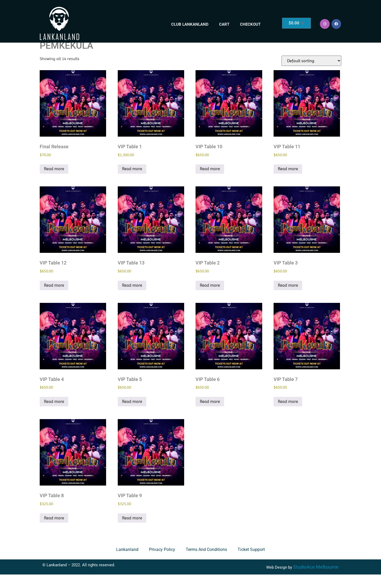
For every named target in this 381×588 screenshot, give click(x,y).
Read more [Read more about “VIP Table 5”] (132, 415)
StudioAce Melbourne (316, 580)
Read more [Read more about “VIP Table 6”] (210, 415)
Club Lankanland (190, 24)
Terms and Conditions (206, 563)
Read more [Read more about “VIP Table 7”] (288, 415)
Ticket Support (251, 563)
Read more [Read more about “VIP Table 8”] (54, 531)
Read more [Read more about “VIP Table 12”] (54, 299)
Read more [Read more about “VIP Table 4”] (54, 415)
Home (46, 46)
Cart (224, 24)
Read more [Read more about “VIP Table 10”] (210, 182)
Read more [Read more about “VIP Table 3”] (288, 299)
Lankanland (127, 563)
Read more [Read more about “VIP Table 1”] (132, 182)
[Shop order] (311, 74)
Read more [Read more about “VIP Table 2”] (210, 299)
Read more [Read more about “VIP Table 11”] (288, 182)
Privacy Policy (162, 563)
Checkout (250, 24)
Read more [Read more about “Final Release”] (54, 182)
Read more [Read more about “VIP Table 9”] (132, 531)
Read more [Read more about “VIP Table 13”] (132, 299)
